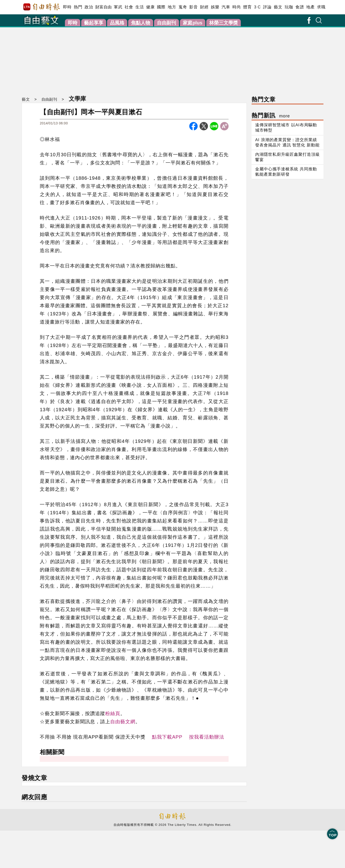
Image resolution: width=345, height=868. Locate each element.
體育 (247, 7)
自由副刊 (167, 23)
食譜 (300, 7)
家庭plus (193, 23)
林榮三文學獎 (224, 23)
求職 (321, 7)
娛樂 (215, 7)
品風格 (117, 23)
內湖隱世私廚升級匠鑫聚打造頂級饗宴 (287, 157)
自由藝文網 (123, 722)
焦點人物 (141, 23)
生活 (140, 7)
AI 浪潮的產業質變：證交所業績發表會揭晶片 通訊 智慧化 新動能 (287, 142)
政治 (89, 7)
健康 (150, 7)
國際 (161, 7)
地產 (310, 7)
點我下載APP (167, 737)
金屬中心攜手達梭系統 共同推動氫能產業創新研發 (286, 172)
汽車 (226, 7)
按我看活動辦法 (207, 737)
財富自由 (103, 7)
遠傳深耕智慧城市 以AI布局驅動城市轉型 (286, 128)
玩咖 (289, 7)
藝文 (278, 7)
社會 (129, 7)
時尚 (237, 7)
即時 (67, 7)
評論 (267, 7)
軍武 (118, 7)
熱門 (78, 7)
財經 (204, 7)
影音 (193, 7)
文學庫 (77, 98)
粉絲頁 (113, 713)
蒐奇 (183, 7)
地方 (172, 7)
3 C (257, 7)
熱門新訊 (271, 115)
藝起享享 (94, 23)
